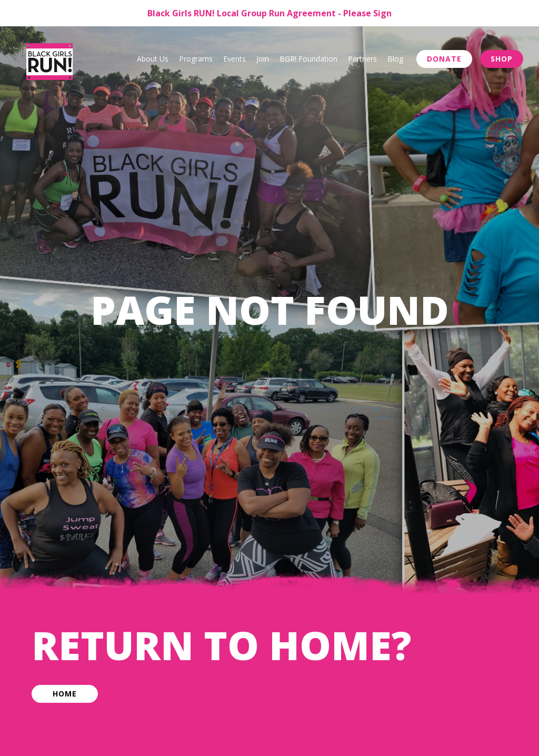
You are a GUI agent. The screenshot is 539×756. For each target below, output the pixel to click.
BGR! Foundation (308, 59)
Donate (444, 59)
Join (263, 59)
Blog (395, 59)
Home (65, 695)
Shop (502, 59)
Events (234, 59)
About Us (153, 59)
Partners (362, 59)
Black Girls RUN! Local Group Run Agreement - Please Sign (269, 13)
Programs (196, 59)
